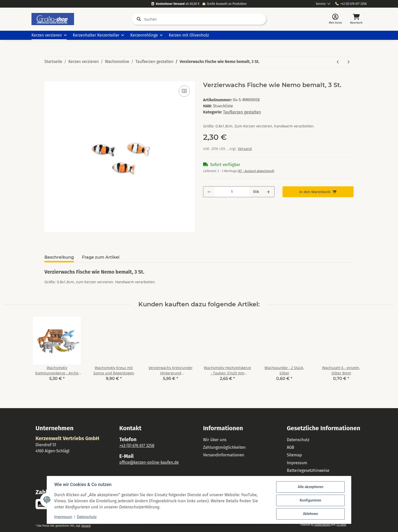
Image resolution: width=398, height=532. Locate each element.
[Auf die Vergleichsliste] (184, 91)
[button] (335, 19)
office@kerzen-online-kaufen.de (149, 462)
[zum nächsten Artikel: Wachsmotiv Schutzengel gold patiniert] (348, 62)
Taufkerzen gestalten (242, 112)
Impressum (297, 463)
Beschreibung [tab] (59, 257)
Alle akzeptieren (310, 487)
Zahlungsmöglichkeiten (224, 447)
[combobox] (323, 4)
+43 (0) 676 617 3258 (351, 4)
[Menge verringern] (209, 192)
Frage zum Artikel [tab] (101, 257)
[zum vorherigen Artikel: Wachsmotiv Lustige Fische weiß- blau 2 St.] (338, 62)
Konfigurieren (310, 500)
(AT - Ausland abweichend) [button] (256, 171)
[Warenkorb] (356, 19)
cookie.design (322, 525)
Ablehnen (310, 513)
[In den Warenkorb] (48, 79)
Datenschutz (298, 440)
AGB (291, 447)
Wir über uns (215, 440)
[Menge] (232, 192)
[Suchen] (199, 19)
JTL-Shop (341, 525)
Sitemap (294, 455)
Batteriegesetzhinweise (308, 470)
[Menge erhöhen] (268, 192)
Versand (245, 149)
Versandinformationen (224, 455)
